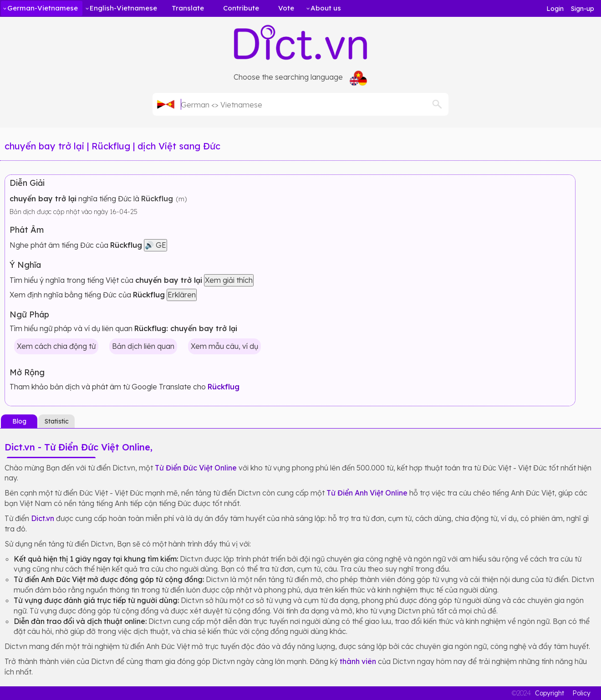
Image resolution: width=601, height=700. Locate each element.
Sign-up (583, 9)
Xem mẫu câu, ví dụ (224, 346)
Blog (19, 421)
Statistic (57, 421)
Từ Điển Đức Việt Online (196, 468)
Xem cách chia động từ (56, 346)
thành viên (358, 661)
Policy (581, 693)
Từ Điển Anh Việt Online (367, 493)
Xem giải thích (229, 280)
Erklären (182, 295)
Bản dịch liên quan (143, 346)
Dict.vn (43, 518)
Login (555, 9)
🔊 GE (155, 245)
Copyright (550, 693)
